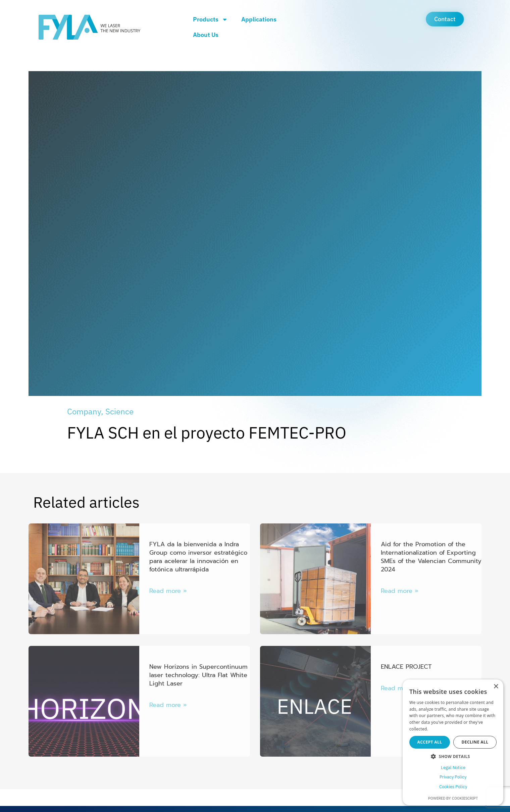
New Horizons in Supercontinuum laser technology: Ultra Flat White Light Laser (198, 675)
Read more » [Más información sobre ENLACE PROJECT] (400, 688)
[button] (453, 757)
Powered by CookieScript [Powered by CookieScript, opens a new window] (453, 798)
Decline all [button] (475, 742)
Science (119, 411)
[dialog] (453, 742)
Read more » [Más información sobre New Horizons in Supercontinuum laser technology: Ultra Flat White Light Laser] (168, 705)
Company (84, 411)
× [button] (496, 687)
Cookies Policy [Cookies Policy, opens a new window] (453, 787)
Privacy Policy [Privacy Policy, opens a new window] (453, 777)
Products (210, 19)
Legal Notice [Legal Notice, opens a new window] (453, 768)
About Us (206, 35)
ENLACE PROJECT (406, 667)
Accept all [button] (430, 742)
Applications (259, 19)
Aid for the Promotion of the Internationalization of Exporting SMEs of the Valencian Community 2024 (431, 557)
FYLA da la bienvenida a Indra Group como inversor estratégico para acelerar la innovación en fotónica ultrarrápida (198, 557)
